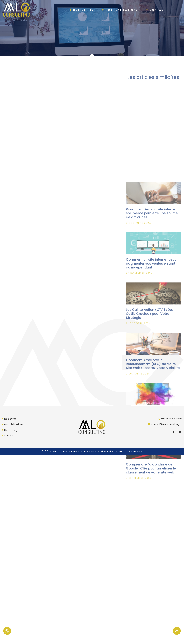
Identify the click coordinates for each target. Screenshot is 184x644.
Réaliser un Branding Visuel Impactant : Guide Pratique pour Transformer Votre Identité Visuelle (152, 465)
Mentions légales (129, 451)
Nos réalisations (122, 10)
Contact (158, 10)
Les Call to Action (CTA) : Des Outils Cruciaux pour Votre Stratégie (150, 363)
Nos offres (84, 10)
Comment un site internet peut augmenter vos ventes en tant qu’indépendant (151, 313)
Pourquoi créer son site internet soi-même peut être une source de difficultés (152, 263)
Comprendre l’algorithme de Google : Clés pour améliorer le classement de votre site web (151, 518)
